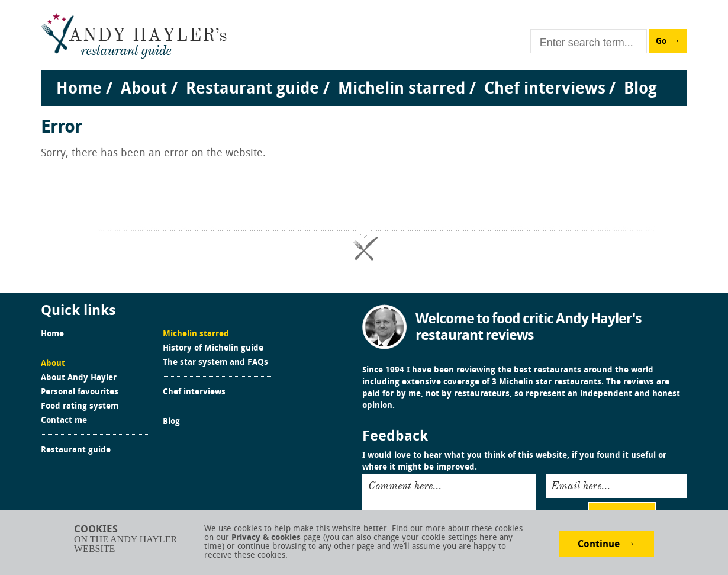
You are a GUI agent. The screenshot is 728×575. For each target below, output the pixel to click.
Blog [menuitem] (640, 89)
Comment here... (405, 486)
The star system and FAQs (215, 363)
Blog (171, 422)
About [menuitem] (144, 89)
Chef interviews (194, 393)
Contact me (64, 421)
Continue (599, 545)
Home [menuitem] (79, 89)
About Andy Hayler (79, 378)
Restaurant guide (76, 451)
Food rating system (80, 407)
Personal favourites (80, 393)
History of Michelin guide (213, 349)
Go (661, 42)
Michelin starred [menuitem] (402, 89)
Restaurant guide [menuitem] (252, 89)
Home (52, 335)
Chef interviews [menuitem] (545, 89)
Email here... (581, 486)
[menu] (364, 77)
